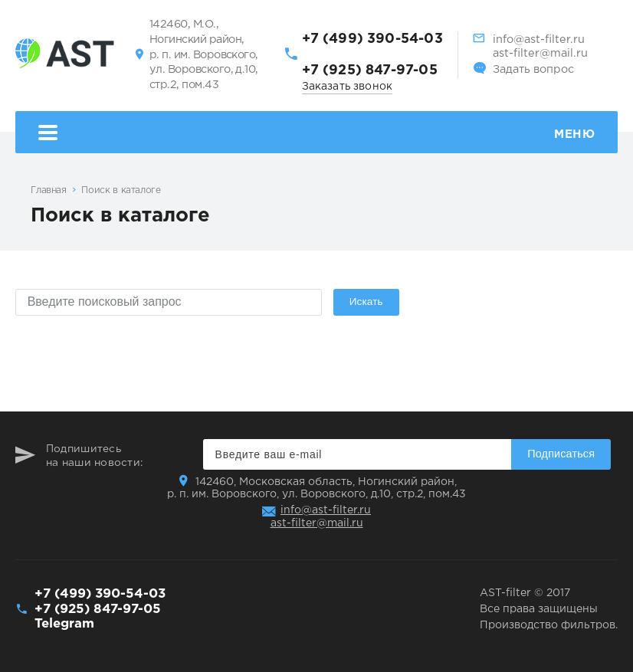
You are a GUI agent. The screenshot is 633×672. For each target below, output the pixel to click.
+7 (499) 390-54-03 (372, 39)
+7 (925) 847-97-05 (370, 70)
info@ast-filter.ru (539, 39)
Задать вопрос (533, 69)
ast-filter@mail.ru (540, 53)
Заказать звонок (348, 87)
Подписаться (561, 454)
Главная (48, 190)
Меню (316, 134)
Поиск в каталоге (121, 190)
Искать (366, 302)
